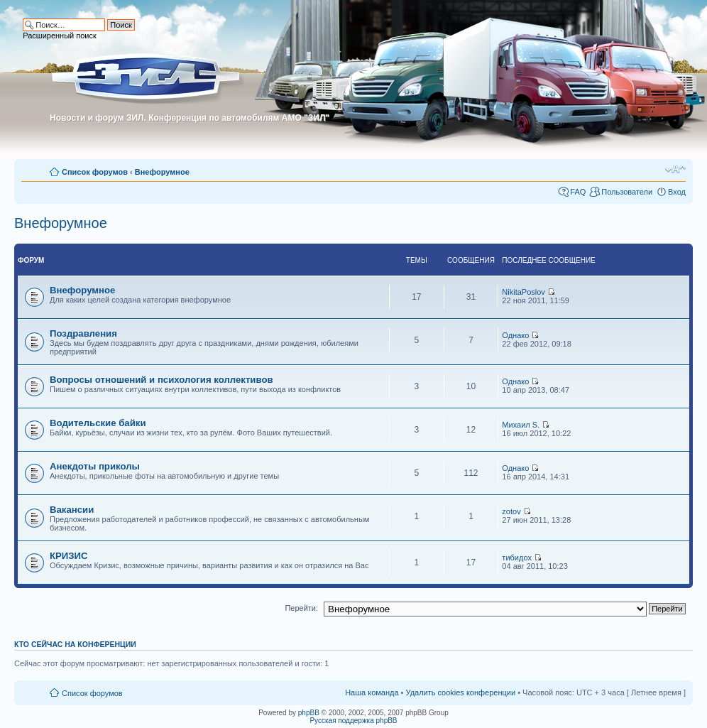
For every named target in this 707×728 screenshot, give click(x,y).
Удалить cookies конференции (461, 692)
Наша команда (372, 692)
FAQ (578, 192)
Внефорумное (162, 172)
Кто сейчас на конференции (75, 644)
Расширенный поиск (60, 36)
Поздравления (83, 333)
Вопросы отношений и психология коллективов (161, 380)
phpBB (309, 713)
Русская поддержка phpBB (353, 721)
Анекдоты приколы (95, 466)
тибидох (517, 558)
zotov (511, 511)
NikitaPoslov (524, 292)
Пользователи (627, 192)
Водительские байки (98, 423)
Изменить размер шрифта (675, 169)
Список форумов (95, 172)
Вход (677, 192)
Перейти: (301, 608)
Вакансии (72, 510)
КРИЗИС (69, 556)
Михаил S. (521, 425)
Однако (515, 335)
